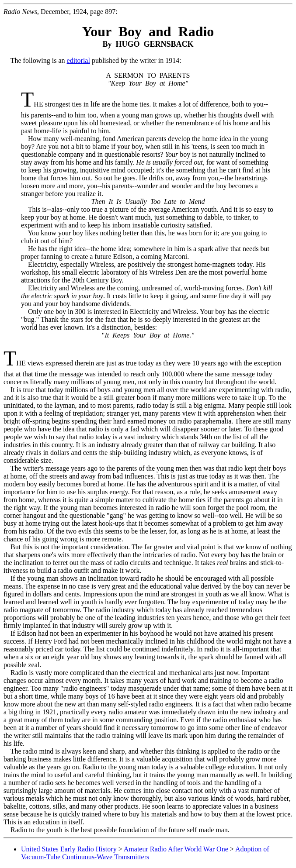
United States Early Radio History (69, 849)
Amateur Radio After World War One (176, 849)
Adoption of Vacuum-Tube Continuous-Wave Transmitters (145, 853)
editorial (78, 60)
